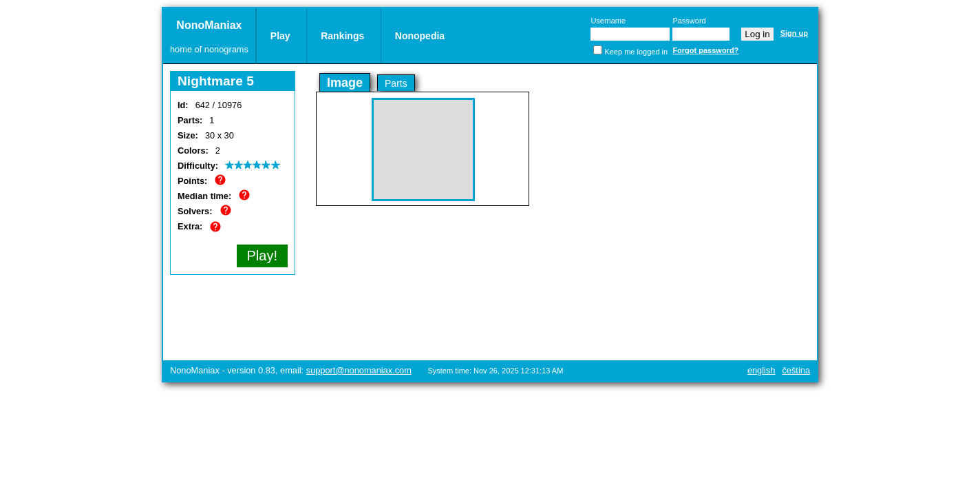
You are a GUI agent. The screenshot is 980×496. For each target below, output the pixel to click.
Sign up (794, 33)
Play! (262, 256)
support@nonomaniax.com (359, 370)
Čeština (796, 370)
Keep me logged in (636, 52)
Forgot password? (705, 50)
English (761, 370)
